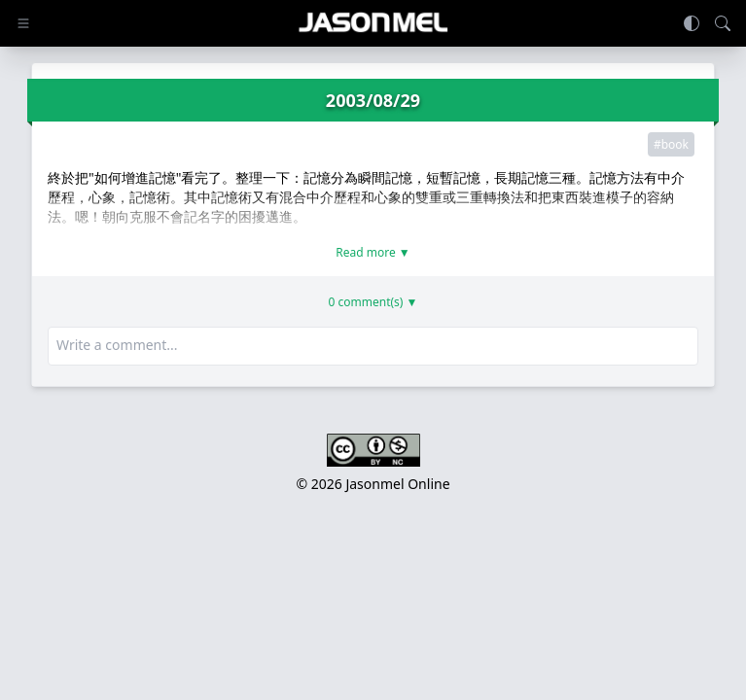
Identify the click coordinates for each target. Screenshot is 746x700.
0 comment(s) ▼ (373, 302)
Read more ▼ (373, 253)
